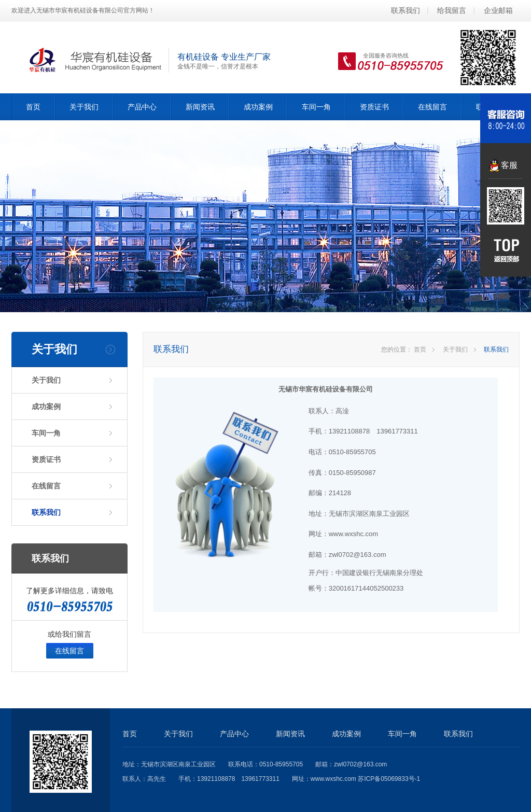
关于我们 (84, 107)
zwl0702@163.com (360, 764)
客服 (509, 165)
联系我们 (406, 10)
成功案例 (258, 107)
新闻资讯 (200, 107)
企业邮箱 (498, 10)
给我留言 (452, 10)
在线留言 (432, 107)
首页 (33, 107)
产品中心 (142, 107)
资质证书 (374, 107)
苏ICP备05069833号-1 (389, 779)
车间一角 (316, 107)
